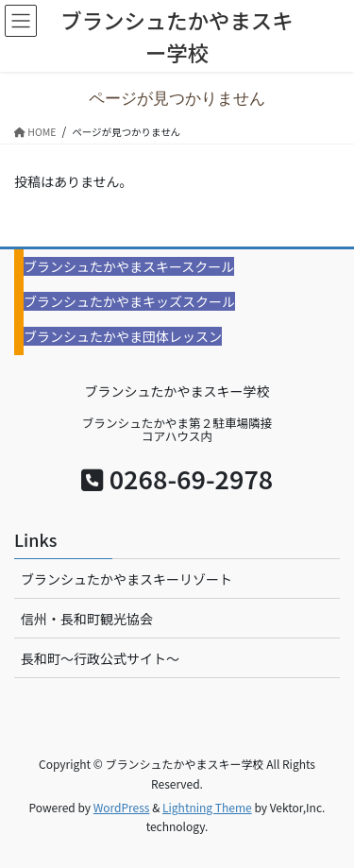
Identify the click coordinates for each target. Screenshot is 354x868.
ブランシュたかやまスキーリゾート (126, 579)
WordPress (122, 807)
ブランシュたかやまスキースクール (129, 266)
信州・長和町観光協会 (87, 619)
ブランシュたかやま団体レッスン (123, 336)
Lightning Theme (207, 807)
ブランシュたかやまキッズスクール (129, 301)
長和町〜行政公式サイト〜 (100, 658)
